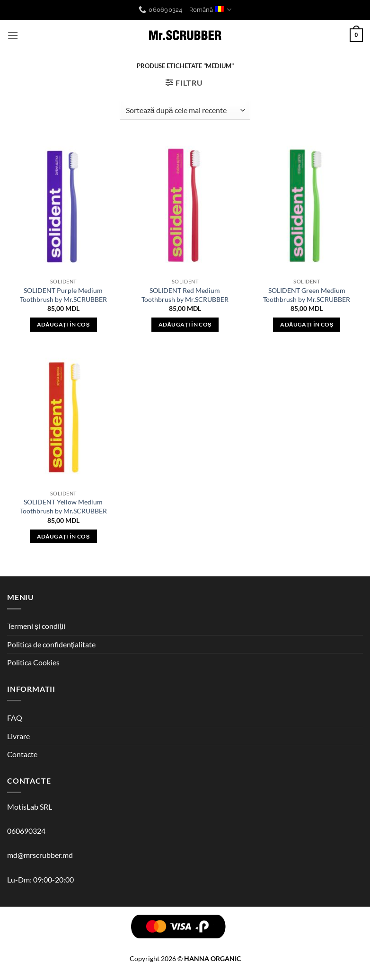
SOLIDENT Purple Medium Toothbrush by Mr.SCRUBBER (63, 295)
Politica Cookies (33, 662)
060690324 (26, 831)
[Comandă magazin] (185, 110)
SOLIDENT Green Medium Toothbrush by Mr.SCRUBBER (307, 295)
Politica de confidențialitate (51, 644)
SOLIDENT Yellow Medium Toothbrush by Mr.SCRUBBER (63, 506)
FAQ (15, 718)
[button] (13, 35)
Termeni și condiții (36, 626)
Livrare (18, 736)
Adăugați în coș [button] (63, 324)
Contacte (22, 754)
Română (210, 10)
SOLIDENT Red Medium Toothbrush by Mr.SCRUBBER (185, 295)
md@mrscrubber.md (40, 855)
